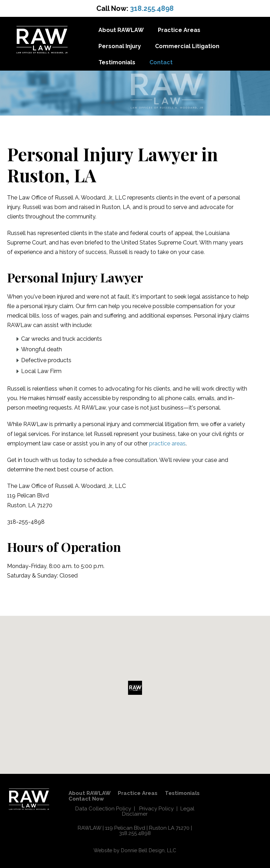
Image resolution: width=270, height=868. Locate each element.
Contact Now (86, 799)
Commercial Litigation (187, 46)
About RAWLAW (121, 30)
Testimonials (117, 62)
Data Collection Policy (103, 809)
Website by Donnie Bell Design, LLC (135, 850)
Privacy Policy (156, 809)
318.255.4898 (152, 8)
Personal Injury (120, 46)
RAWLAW (89, 828)
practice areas (167, 443)
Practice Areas (179, 30)
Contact (161, 62)
